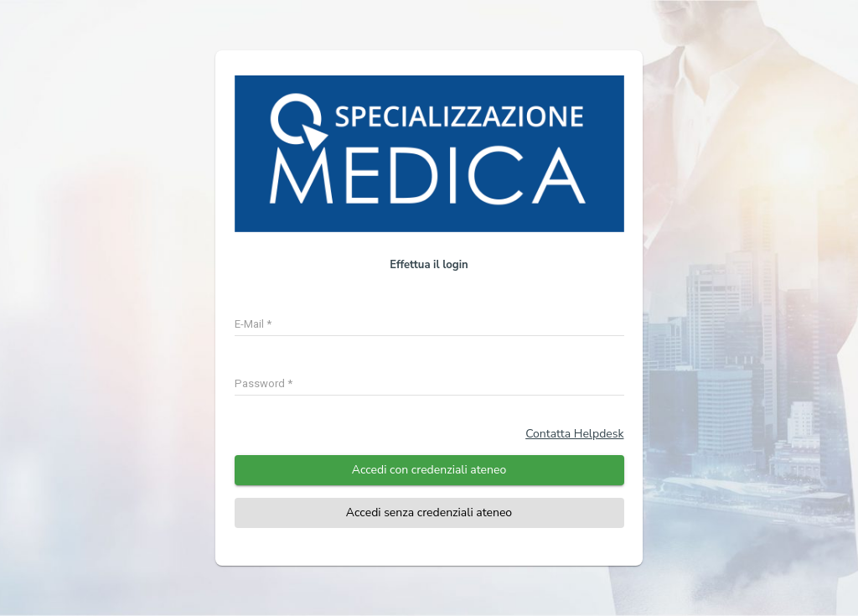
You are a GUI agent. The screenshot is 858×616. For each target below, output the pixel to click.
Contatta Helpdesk (574, 434)
